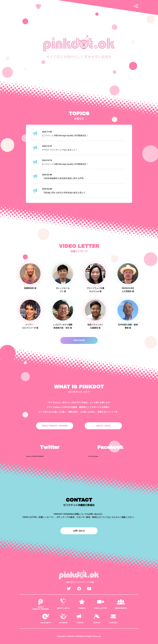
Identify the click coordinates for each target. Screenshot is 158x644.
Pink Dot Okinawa (93, 456)
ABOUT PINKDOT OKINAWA (55, 426)
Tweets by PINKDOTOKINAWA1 (35, 456)
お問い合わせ (79, 531)
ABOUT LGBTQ (103, 426)
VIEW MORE (79, 340)
